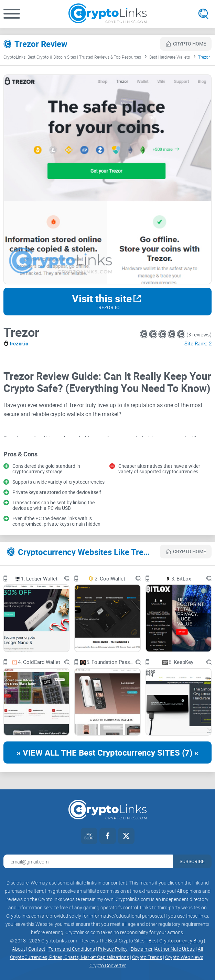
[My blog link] (89, 836)
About (19, 949)
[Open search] (203, 14)
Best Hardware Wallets (170, 57)
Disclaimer (142, 949)
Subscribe (192, 861)
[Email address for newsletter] (88, 861)
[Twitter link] (126, 836)
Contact (37, 949)
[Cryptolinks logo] (107, 14)
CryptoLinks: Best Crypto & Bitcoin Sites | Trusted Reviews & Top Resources (72, 57)
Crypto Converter (108, 965)
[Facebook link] (108, 836)
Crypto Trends (147, 957)
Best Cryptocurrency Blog (176, 941)
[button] (12, 14)
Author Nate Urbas (175, 949)
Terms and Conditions (72, 949)
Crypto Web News (184, 957)
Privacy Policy (113, 949)
